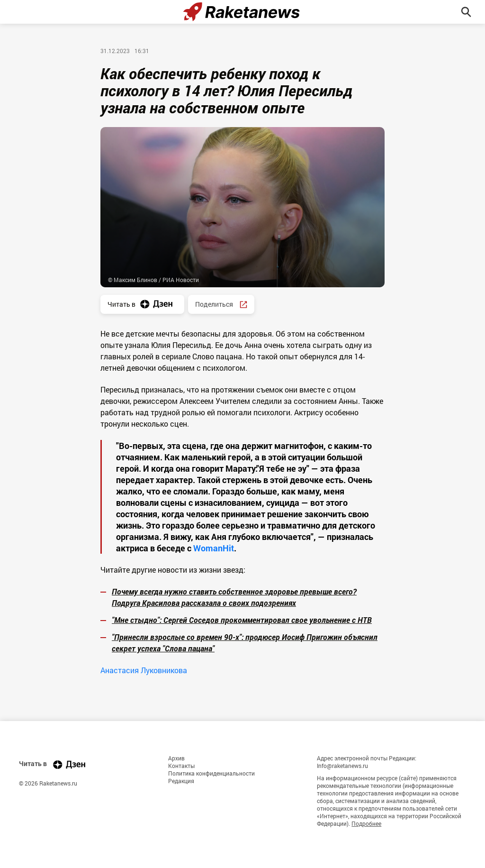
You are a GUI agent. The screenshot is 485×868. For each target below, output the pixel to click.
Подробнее (366, 823)
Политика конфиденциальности (211, 773)
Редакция (181, 781)
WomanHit (214, 548)
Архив (176, 758)
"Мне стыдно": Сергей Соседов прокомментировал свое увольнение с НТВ (242, 620)
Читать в (142, 304)
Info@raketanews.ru (342, 766)
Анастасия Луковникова (144, 670)
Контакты (181, 766)
